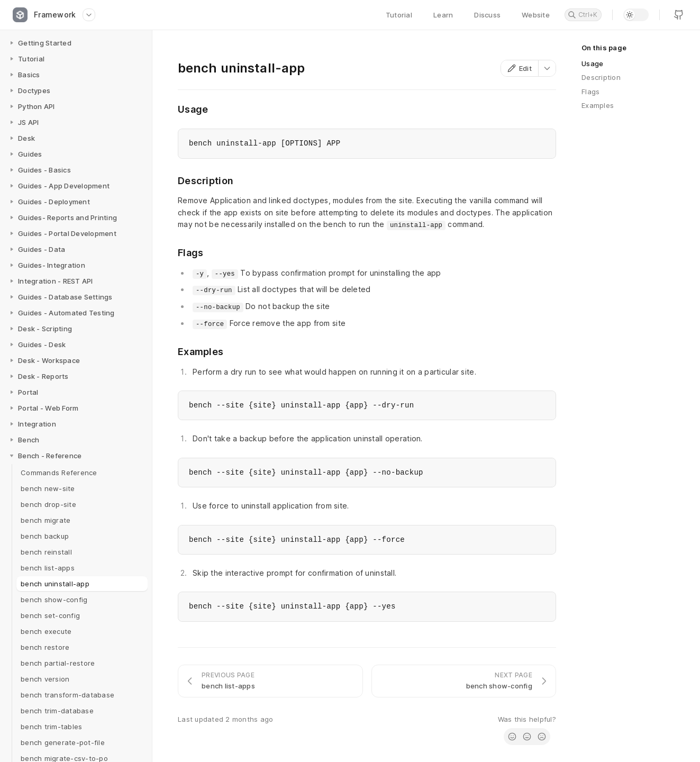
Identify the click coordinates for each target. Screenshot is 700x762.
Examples (598, 105)
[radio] (512, 737)
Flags (590, 92)
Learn (443, 15)
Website (536, 15)
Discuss (487, 15)
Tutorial (399, 15)
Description (601, 77)
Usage (592, 63)
